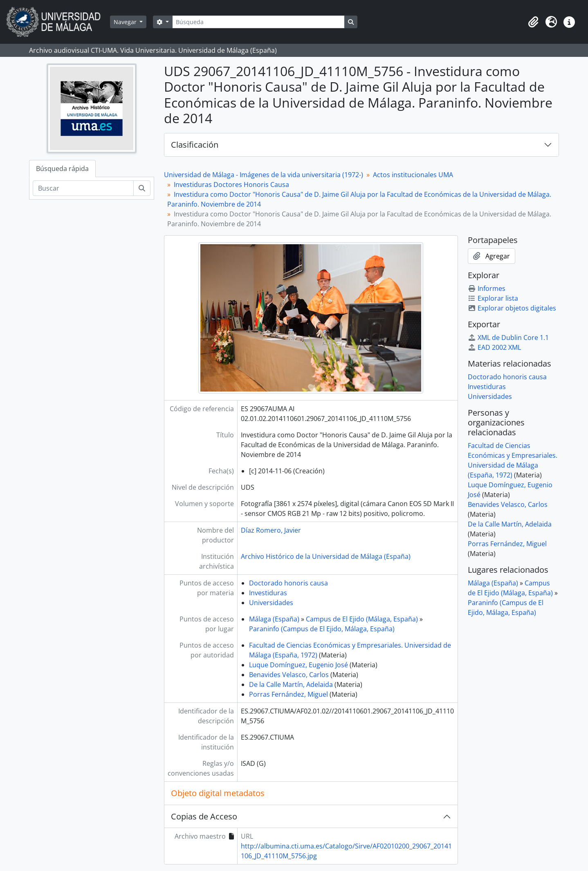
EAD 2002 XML (494, 347)
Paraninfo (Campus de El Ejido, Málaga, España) (322, 629)
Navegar (126, 22)
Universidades (271, 603)
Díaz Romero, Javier (271, 530)
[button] (533, 22)
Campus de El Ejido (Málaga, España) (362, 619)
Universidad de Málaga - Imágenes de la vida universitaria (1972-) (264, 175)
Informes (487, 288)
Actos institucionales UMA (413, 175)
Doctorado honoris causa (288, 583)
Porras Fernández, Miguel (288, 694)
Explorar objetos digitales (512, 308)
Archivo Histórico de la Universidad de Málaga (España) (326, 556)
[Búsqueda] (258, 22)
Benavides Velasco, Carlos (289, 675)
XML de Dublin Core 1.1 (508, 338)
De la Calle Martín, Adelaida (291, 684)
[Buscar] (83, 188)
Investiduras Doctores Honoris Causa (231, 185)
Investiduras (268, 593)
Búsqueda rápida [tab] (62, 169)
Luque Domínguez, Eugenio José (298, 665)
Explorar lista (493, 298)
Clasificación (195, 145)
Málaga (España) (274, 619)
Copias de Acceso (204, 816)
